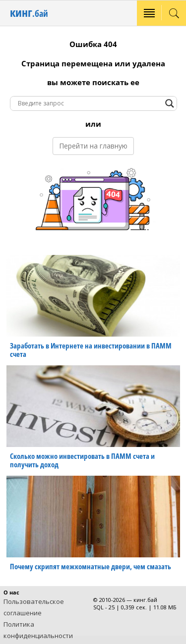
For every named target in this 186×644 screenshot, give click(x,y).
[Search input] (89, 103)
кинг (29, 12)
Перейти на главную (93, 146)
